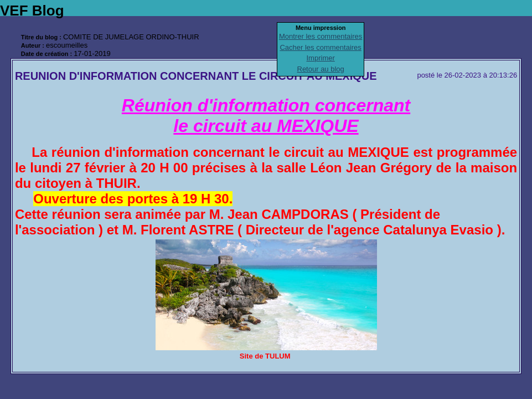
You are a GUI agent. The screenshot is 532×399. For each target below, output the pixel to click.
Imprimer (321, 58)
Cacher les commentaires (320, 47)
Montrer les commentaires (321, 36)
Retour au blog (321, 69)
